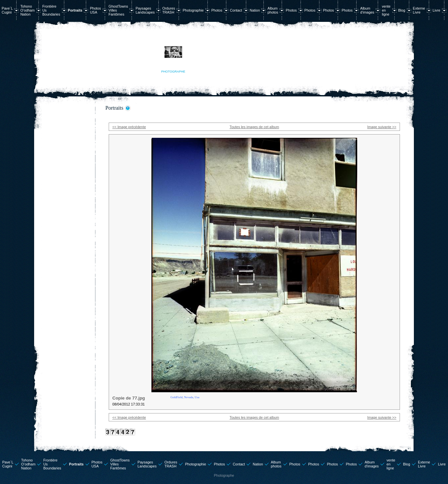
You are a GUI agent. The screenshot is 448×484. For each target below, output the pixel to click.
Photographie (193, 10)
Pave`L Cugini (7, 10)
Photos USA (95, 10)
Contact (236, 10)
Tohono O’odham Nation (27, 10)
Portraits (75, 10)
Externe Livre (419, 10)
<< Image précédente (129, 127)
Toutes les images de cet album (254, 127)
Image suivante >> (382, 127)
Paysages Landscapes (145, 10)
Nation (255, 10)
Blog (402, 10)
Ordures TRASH (169, 10)
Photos (217, 10)
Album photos (273, 10)
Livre (437, 10)
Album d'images (367, 10)
